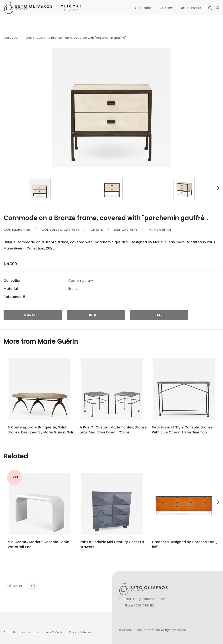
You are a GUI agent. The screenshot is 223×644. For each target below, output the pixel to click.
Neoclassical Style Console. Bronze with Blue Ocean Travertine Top (182, 430)
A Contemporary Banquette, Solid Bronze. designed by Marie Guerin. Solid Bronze (41, 432)
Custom (167, 8)
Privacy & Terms (80, 632)
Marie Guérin (160, 230)
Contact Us (30, 632)
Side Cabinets (126, 230)
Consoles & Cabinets (61, 230)
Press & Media (54, 632)
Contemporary (17, 230)
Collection (144, 8)
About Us (10, 632)
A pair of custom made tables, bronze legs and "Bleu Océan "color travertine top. (113, 432)
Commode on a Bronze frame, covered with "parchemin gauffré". (76, 38)
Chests (97, 230)
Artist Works (191, 8)
